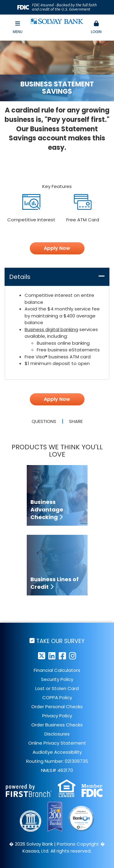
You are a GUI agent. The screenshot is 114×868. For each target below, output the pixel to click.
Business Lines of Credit (55, 583)
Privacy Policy (57, 716)
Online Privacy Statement (57, 743)
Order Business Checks (57, 725)
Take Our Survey (60, 641)
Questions (44, 421)
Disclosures (57, 734)
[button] (96, 28)
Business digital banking (51, 329)
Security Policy (57, 679)
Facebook (62, 656)
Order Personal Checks (57, 707)
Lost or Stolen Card (57, 688)
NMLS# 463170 (57, 770)
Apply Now (57, 248)
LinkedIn (52, 656)
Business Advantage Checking (47, 509)
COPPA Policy (57, 697)
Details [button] (20, 277)
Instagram (73, 656)
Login (96, 27)
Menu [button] (18, 27)
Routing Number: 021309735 (57, 761)
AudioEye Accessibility (57, 752)
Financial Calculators (57, 670)
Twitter (42, 656)
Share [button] (76, 421)
